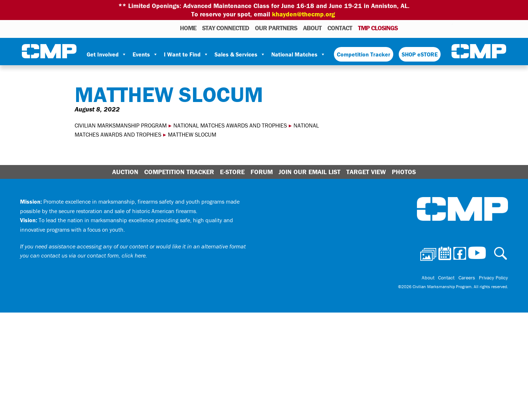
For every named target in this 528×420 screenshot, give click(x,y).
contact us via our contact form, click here (93, 255)
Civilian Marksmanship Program (49, 51)
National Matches (298, 54)
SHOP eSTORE (420, 54)
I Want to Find (186, 54)
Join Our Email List (310, 172)
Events (145, 54)
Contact (340, 28)
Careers (467, 278)
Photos (406, 28)
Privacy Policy (493, 278)
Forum (262, 172)
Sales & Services (240, 54)
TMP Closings (378, 28)
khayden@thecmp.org (304, 14)
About (312, 28)
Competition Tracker (364, 54)
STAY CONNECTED (226, 28)
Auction (125, 172)
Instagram (437, 28)
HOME (188, 28)
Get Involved (107, 54)
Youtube (448, 28)
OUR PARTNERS (276, 28)
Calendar (417, 28)
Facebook (428, 28)
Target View (366, 172)
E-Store (232, 172)
